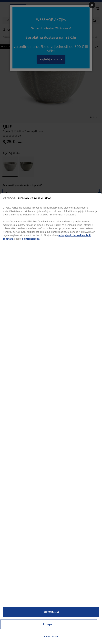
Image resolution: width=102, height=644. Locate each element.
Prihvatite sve (51, 612)
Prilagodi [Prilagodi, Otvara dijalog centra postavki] (49, 624)
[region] (51, 419)
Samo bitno (51, 637)
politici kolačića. (31, 239)
